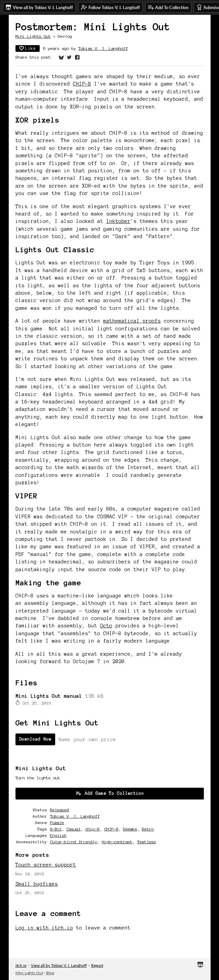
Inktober (118, 221)
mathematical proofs (132, 321)
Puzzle (57, 823)
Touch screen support (46, 865)
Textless (147, 842)
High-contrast (117, 842)
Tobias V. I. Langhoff (103, 48)
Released (60, 810)
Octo (106, 626)
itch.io (21, 965)
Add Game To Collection (110, 793)
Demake (130, 829)
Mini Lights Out (33, 36)
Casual (74, 829)
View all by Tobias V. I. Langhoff (59, 965)
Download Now (35, 739)
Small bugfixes (37, 884)
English (58, 835)
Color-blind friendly (74, 842)
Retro (148, 829)
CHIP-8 (82, 84)
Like (28, 48)
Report (97, 965)
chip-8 (93, 829)
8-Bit (56, 829)
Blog (50, 973)
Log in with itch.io (44, 928)
